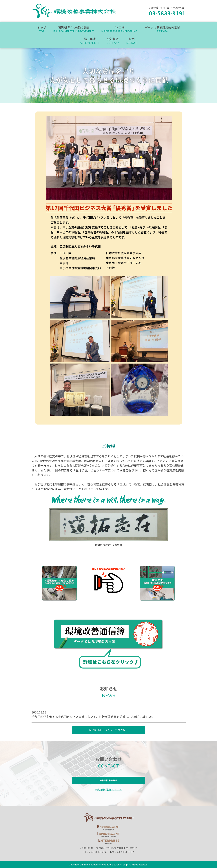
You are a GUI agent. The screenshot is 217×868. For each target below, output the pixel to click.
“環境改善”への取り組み (74, 29)
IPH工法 (119, 29)
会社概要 (113, 41)
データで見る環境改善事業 (162, 29)
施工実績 (90, 41)
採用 (132, 41)
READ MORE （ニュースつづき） (109, 730)
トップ (42, 29)
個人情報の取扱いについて (109, 789)
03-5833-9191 (109, 780)
